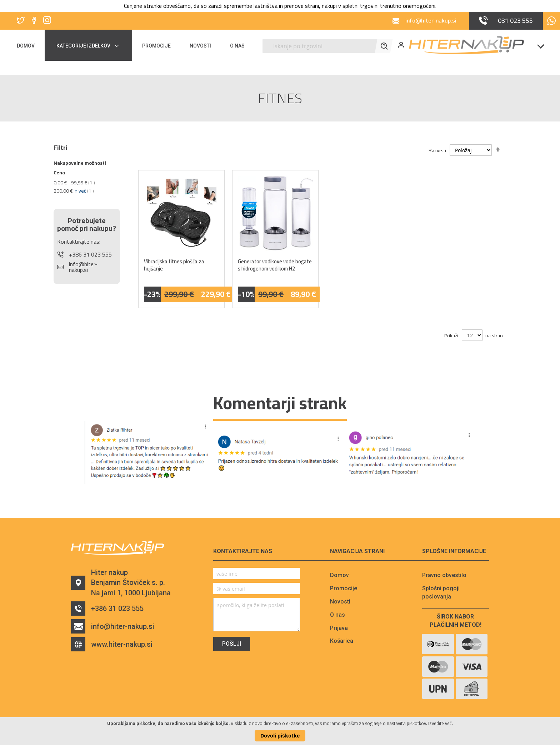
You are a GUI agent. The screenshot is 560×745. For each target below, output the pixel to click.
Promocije (344, 588)
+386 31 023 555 (107, 609)
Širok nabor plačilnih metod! (456, 621)
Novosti (340, 602)
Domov (339, 575)
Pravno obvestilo (444, 575)
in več (74, 191)
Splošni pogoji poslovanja (441, 592)
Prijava (339, 628)
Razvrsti (437, 150)
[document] (280, 731)
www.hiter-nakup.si (112, 644)
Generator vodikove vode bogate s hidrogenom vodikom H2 (275, 265)
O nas (337, 615)
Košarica (342, 641)
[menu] (135, 45)
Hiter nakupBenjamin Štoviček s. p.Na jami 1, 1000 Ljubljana (121, 583)
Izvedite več (440, 723)
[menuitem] (30, 45)
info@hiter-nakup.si (113, 626)
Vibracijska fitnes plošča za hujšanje (174, 265)
